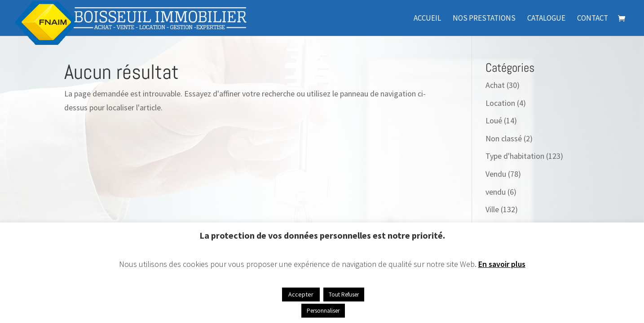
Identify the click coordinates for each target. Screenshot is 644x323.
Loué (494, 120)
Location (500, 103)
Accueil (427, 19)
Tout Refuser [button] (344, 295)
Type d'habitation (515, 156)
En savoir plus (502, 264)
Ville (492, 209)
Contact (593, 19)
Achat (495, 85)
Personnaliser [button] (323, 311)
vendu (496, 192)
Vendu (496, 174)
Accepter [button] (301, 294)
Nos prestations (484, 19)
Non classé (504, 138)
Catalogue (546, 19)
